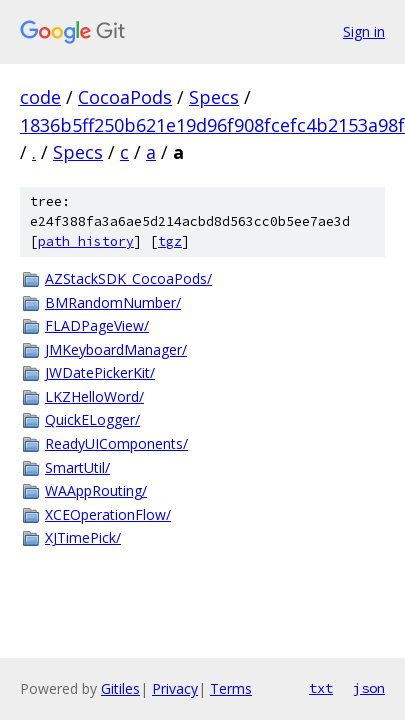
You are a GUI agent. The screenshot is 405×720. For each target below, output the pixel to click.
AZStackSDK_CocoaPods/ (128, 278)
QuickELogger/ (92, 419)
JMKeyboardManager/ (116, 349)
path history (86, 241)
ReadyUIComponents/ (116, 443)
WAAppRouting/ (96, 490)
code (40, 97)
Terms (231, 688)
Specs (214, 97)
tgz (170, 241)
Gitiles (120, 688)
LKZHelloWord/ (94, 396)
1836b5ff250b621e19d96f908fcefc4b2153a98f (212, 125)
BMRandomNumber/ (113, 302)
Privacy (175, 688)
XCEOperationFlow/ (108, 514)
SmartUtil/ (77, 467)
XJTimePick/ (83, 537)
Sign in (364, 31)
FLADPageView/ (97, 325)
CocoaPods (125, 97)
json (369, 688)
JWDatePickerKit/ (100, 372)
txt (321, 688)
